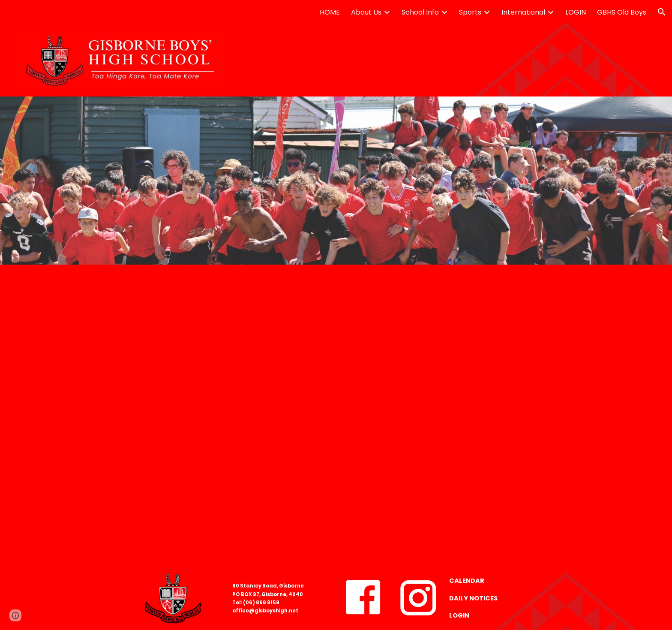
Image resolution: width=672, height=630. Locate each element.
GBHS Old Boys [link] (622, 12)
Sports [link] (470, 12)
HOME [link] (330, 12)
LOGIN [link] (576, 12)
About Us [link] (366, 12)
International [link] (523, 12)
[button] (662, 12)
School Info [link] (420, 12)
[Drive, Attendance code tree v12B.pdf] (336, 416)
